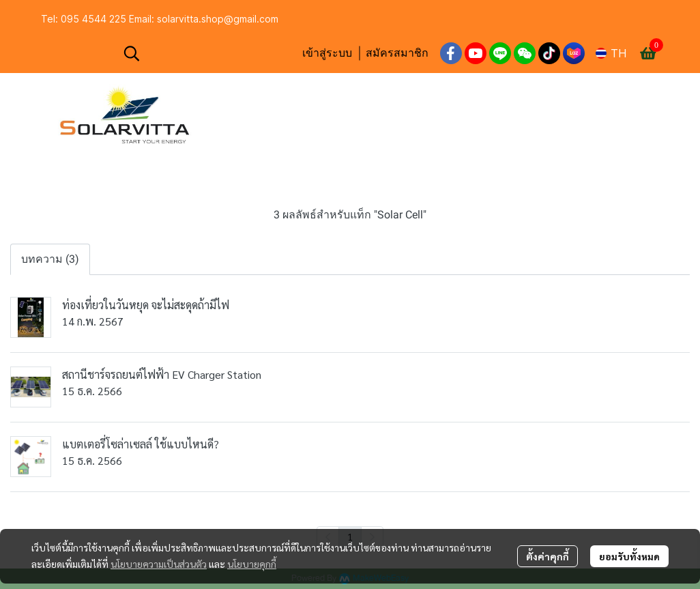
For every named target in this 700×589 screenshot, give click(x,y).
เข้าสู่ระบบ (327, 53)
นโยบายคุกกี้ (252, 564)
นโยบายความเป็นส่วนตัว (159, 564)
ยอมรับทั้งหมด (629, 556)
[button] (205, 53)
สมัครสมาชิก (397, 53)
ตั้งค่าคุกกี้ (548, 556)
